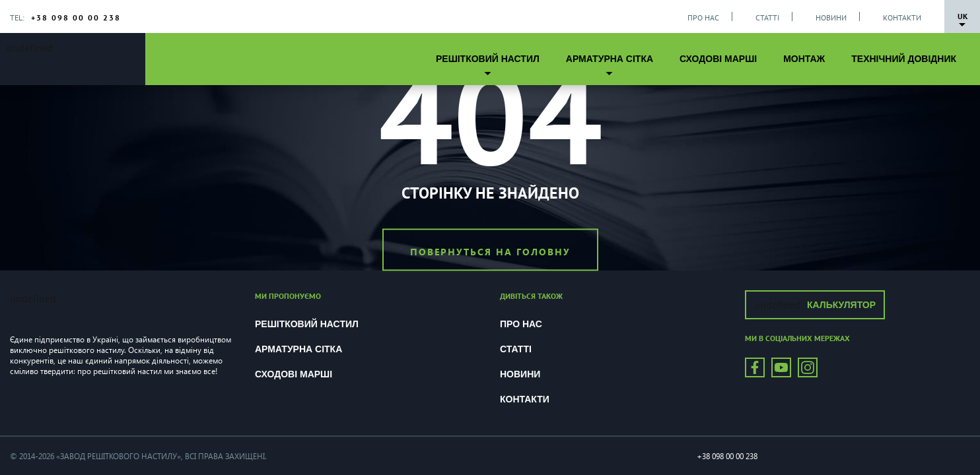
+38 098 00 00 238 (76, 17)
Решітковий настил (488, 59)
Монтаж (804, 59)
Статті (767, 17)
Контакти (902, 17)
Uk (962, 16)
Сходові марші (718, 59)
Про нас (703, 17)
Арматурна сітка (610, 59)
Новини (831, 17)
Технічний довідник (904, 59)
